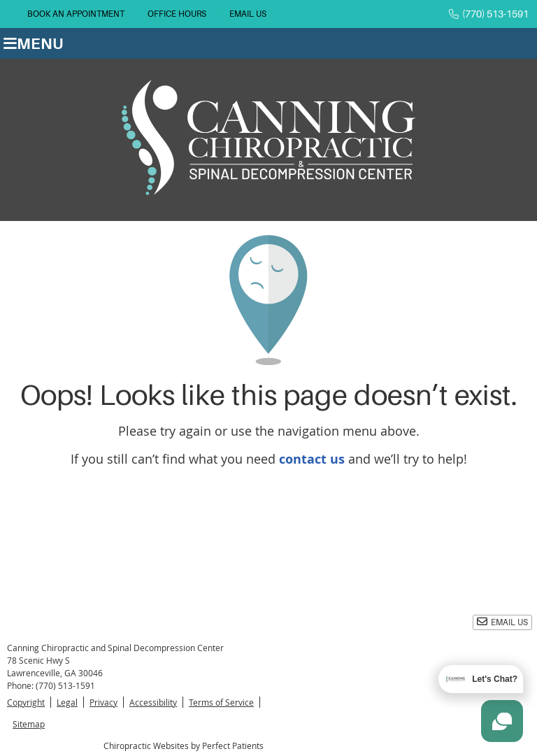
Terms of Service (221, 702)
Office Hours (170, 14)
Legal (67, 702)
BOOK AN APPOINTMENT (68, 14)
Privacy (103, 702)
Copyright (26, 702)
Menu (33, 44)
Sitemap (29, 724)
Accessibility (153, 702)
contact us (312, 459)
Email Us (241, 14)
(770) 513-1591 (495, 14)
